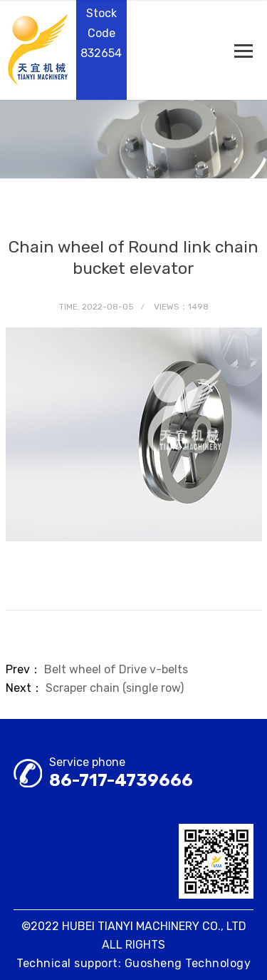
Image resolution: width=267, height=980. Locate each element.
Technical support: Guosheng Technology (133, 963)
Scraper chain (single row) (115, 688)
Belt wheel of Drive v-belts (116, 669)
